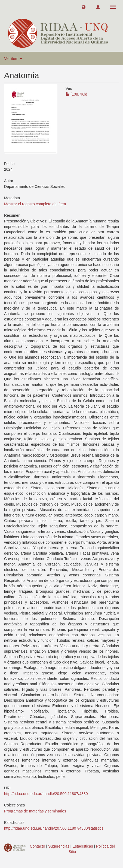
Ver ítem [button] (13, 59)
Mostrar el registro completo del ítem (35, 204)
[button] (84, 7)
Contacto (37, 846)
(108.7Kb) (76, 94)
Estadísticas (83, 846)
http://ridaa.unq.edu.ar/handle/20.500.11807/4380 (46, 794)
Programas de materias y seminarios (35, 811)
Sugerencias (59, 846)
